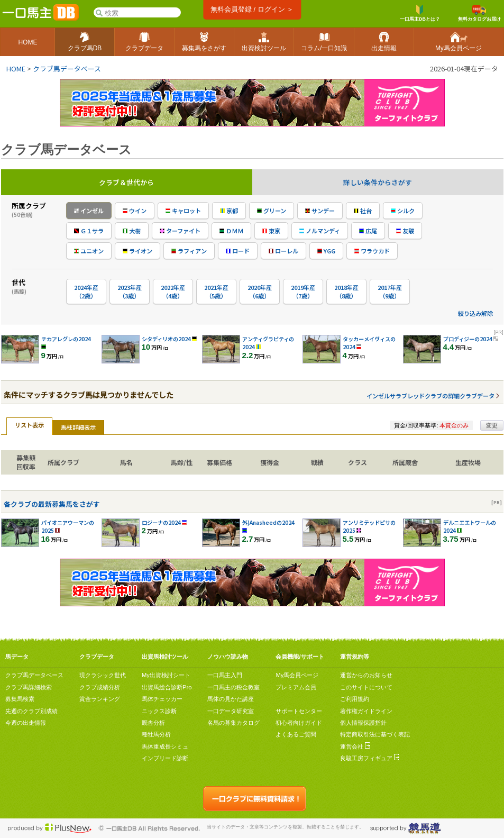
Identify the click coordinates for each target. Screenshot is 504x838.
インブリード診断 (165, 758)
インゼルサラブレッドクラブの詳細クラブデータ (430, 396)
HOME (16, 69)
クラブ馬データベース (67, 69)
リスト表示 (29, 425)
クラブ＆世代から (126, 182)
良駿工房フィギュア (370, 758)
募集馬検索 (20, 699)
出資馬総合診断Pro (167, 687)
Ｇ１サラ (89, 231)
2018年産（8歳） (346, 292)
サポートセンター (299, 711)
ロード (238, 251)
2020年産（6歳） (260, 292)
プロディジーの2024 (468, 339)
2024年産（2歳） (86, 292)
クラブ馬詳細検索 (29, 687)
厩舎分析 (153, 723)
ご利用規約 (355, 699)
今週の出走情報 (26, 723)
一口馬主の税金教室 (233, 687)
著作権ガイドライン (366, 711)
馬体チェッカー (162, 699)
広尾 (368, 231)
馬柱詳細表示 (78, 427)
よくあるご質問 (296, 734)
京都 (229, 211)
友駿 (405, 231)
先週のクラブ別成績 (31, 711)
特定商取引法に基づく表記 (375, 734)
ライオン (138, 251)
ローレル (283, 251)
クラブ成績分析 (100, 687)
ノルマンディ (320, 231)
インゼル (89, 211)
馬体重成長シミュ (165, 746)
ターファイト (180, 231)
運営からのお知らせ (366, 675)
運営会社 (355, 746)
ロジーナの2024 (161, 522)
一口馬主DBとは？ (420, 13)
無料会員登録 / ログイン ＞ (252, 9)
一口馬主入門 (225, 675)
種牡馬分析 (156, 734)
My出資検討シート (166, 675)
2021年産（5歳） (216, 292)
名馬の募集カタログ (233, 723)
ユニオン (89, 251)
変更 (492, 425)
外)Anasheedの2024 (268, 522)
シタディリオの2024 (166, 339)
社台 (363, 211)
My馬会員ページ (297, 675)
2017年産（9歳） (390, 292)
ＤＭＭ (231, 231)
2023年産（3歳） (130, 292)
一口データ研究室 (231, 711)
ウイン (135, 211)
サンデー (320, 211)
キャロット (183, 211)
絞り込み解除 (475, 313)
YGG (326, 251)
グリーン (272, 211)
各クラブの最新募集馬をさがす (52, 504)
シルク (403, 211)
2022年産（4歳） (173, 292)
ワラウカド (372, 251)
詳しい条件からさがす (378, 182)
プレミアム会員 (296, 687)
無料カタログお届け (479, 13)
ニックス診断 (159, 711)
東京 (271, 231)
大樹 (132, 231)
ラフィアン (189, 251)
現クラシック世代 (103, 675)
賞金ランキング (100, 699)
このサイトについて (366, 687)
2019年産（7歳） (303, 292)
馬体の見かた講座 (231, 699)
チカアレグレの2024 (66, 339)
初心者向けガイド (299, 723)
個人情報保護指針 (363, 723)
